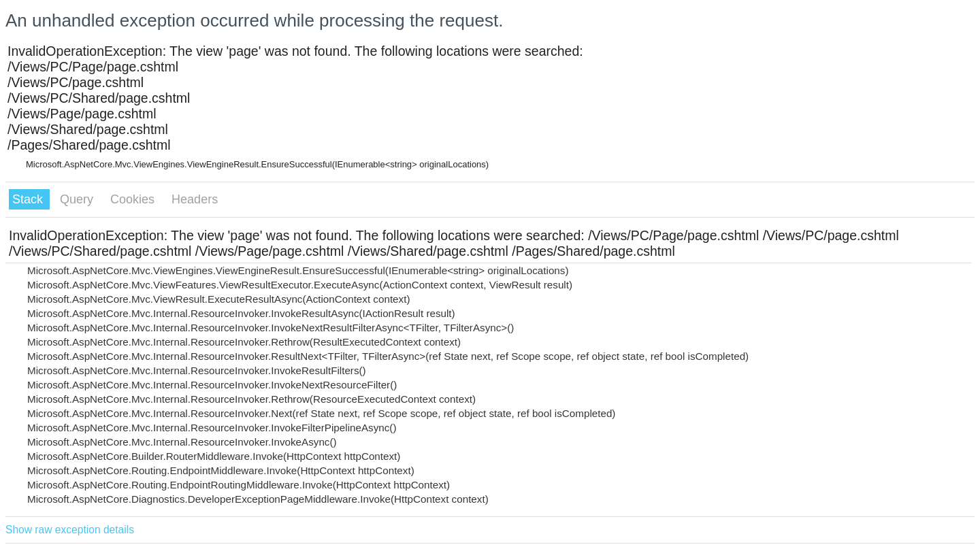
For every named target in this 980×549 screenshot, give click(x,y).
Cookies (134, 199)
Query (78, 199)
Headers (195, 199)
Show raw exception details (70, 530)
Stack (29, 199)
